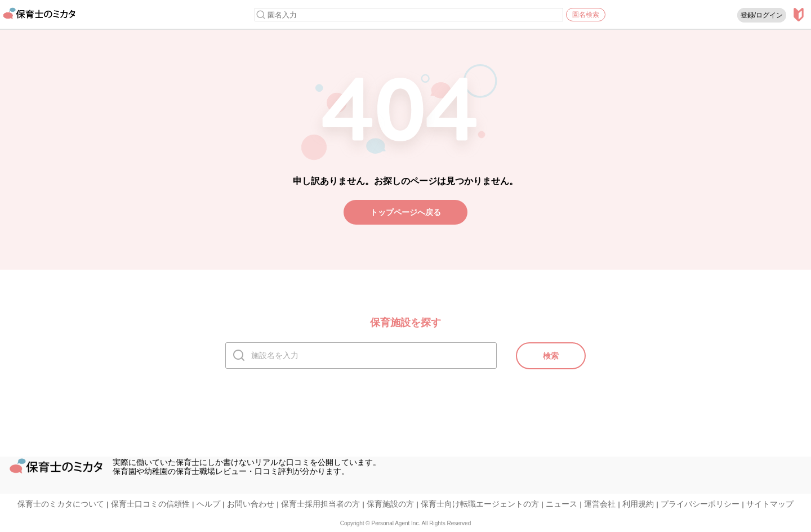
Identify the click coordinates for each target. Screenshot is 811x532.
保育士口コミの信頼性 (150, 504)
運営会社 (600, 504)
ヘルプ (208, 504)
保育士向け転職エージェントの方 (480, 504)
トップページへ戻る (405, 212)
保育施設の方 (390, 504)
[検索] (261, 15)
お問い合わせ (251, 504)
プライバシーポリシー (700, 504)
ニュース (562, 504)
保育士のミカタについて (61, 504)
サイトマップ (770, 504)
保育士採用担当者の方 (320, 504)
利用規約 (638, 504)
